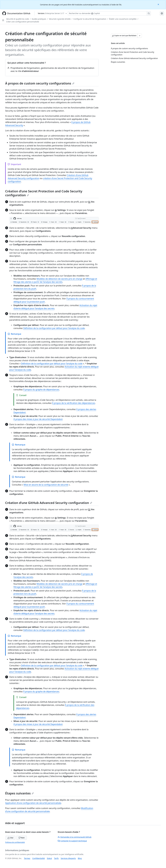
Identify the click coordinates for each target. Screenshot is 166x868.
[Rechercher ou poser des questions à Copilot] (109, 13)
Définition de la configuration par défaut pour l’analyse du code (54, 328)
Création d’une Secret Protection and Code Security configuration (44, 193)
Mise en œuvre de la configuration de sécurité (46, 485)
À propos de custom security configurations (40, 83)
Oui (10, 838)
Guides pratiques (39, 19)
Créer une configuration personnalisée (23, 22)
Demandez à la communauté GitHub (75, 837)
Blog (80, 858)
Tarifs (56, 858)
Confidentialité (39, 858)
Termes (27, 858)
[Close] (159, 4)
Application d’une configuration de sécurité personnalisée (33, 803)
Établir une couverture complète (123, 19)
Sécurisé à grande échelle (60, 19)
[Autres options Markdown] (140, 36)
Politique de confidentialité (15, 842)
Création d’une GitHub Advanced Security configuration (49, 503)
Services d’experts (68, 858)
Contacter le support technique (72, 841)
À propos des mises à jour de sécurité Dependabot (38, 419)
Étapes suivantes (19, 793)
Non (22, 838)
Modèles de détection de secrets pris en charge (60, 279)
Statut (49, 858)
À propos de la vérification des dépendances (74, 403)
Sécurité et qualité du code (18, 19)
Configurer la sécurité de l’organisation (90, 19)
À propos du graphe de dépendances (41, 390)
